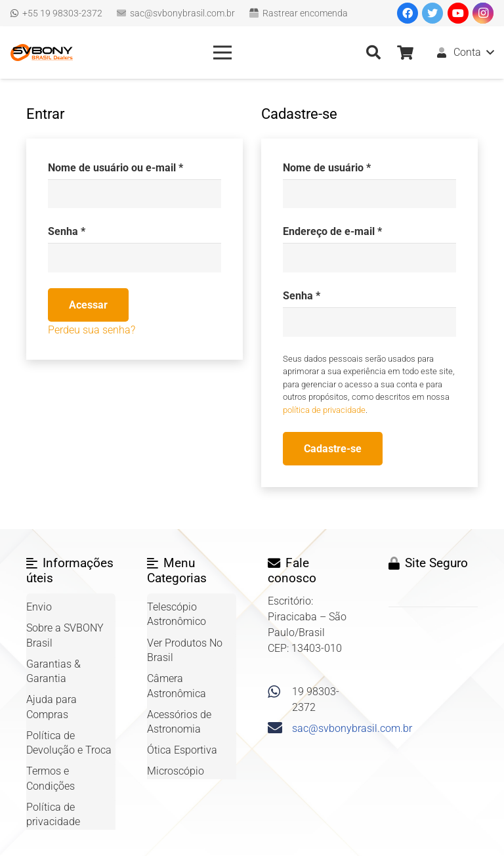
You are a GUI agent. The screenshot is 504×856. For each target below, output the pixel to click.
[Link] (42, 53)
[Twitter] (432, 13)
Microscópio (176, 771)
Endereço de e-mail (332, 231)
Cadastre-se (333, 449)
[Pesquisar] (373, 53)
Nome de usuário (327, 168)
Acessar (88, 305)
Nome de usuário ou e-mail (115, 168)
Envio (39, 607)
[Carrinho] (405, 53)
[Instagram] (483, 13)
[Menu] (222, 53)
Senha (67, 231)
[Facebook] (408, 13)
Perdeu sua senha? (92, 330)
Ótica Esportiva (182, 750)
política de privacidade (324, 410)
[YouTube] (458, 13)
